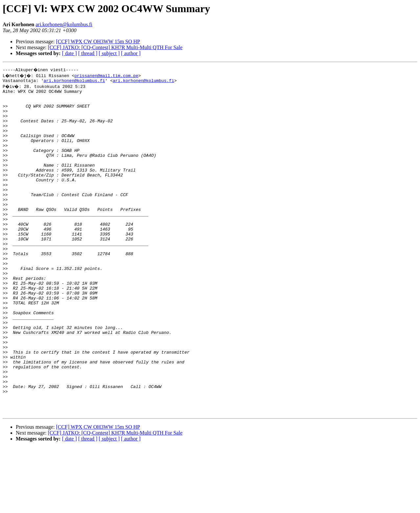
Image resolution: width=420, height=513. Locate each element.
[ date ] (69, 53)
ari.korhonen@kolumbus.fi (64, 24)
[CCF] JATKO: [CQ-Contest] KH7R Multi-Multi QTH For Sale (115, 47)
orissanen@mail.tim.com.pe (109, 75)
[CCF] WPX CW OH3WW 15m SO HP (98, 41)
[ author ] (131, 53)
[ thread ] (88, 53)
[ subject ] (109, 53)
